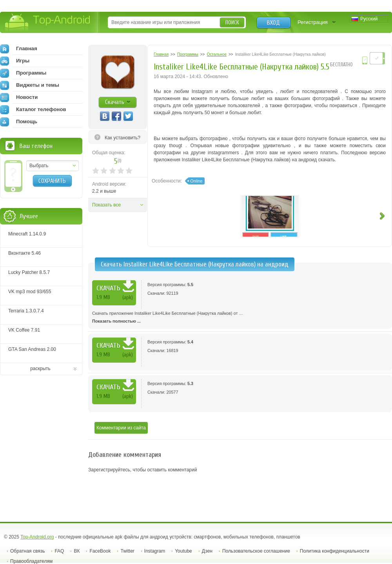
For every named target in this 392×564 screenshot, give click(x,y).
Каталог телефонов (33, 110)
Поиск (232, 23)
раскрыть (40, 369)
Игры (15, 61)
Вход (273, 23)
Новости (19, 97)
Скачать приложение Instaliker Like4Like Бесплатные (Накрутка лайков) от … (240, 318)
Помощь (19, 122)
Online (196, 181)
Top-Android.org (37, 537)
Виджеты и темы (30, 85)
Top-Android (48, 23)
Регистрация (313, 22)
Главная (19, 49)
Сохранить (52, 181)
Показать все (106, 205)
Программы (23, 73)
